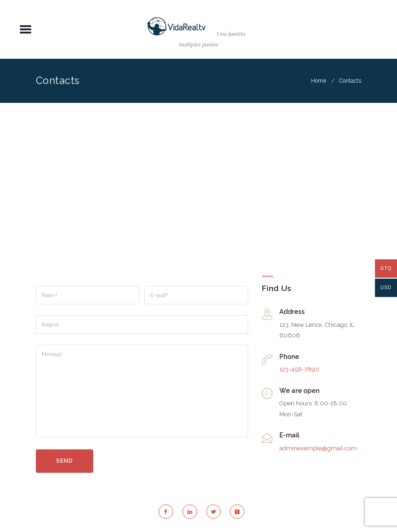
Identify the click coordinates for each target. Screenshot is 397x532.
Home (319, 81)
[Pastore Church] (198, 183)
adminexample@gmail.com (318, 448)
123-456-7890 (299, 369)
